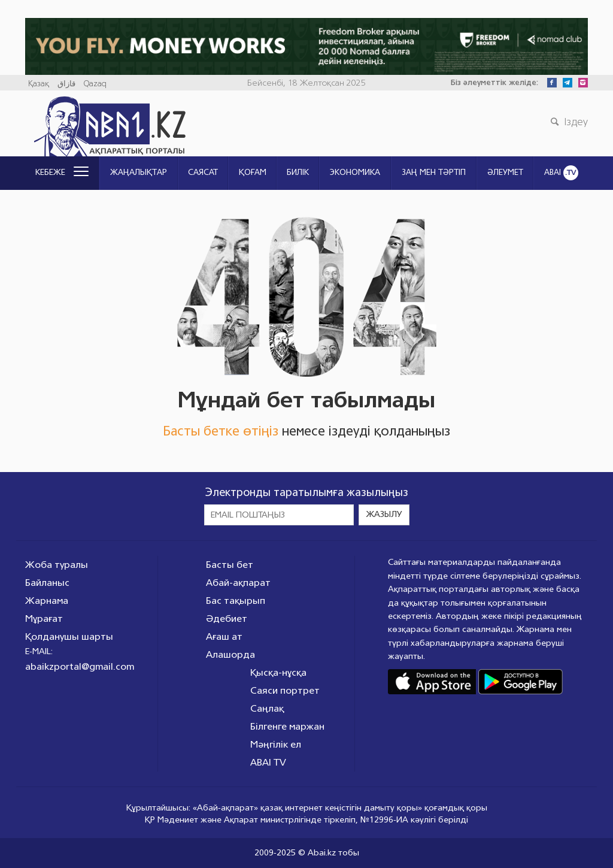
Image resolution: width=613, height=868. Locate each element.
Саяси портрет (285, 690)
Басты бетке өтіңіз (221, 431)
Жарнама (47, 601)
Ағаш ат (224, 636)
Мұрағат (44, 619)
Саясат (203, 173)
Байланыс (47, 583)
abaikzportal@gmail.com (80, 666)
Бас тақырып (236, 601)
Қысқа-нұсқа (278, 672)
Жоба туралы (57, 565)
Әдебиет (227, 619)
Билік (298, 173)
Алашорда (230, 654)
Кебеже (62, 173)
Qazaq (95, 84)
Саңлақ (267, 708)
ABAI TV (268, 762)
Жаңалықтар (139, 173)
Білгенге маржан (287, 726)
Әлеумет (505, 173)
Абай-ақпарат (238, 583)
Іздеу (568, 122)
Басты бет (230, 565)
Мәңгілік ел (276, 744)
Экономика (355, 173)
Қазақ (39, 84)
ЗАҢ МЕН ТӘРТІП (434, 173)
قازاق (66, 84)
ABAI (561, 173)
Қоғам (253, 173)
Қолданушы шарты (69, 636)
